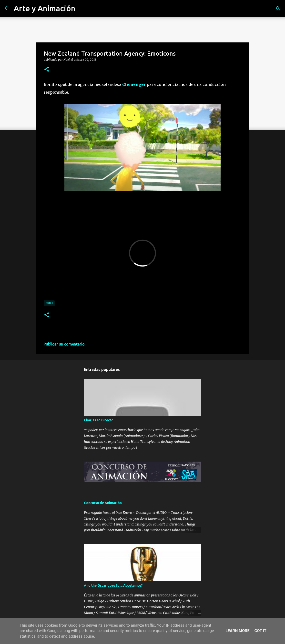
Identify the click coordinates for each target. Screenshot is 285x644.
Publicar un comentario (64, 344)
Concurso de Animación (103, 503)
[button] (47, 69)
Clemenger (134, 84)
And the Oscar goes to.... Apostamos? (113, 585)
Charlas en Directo (99, 420)
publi (49, 303)
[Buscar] (278, 9)
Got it (260, 631)
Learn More (237, 631)
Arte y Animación (45, 8)
